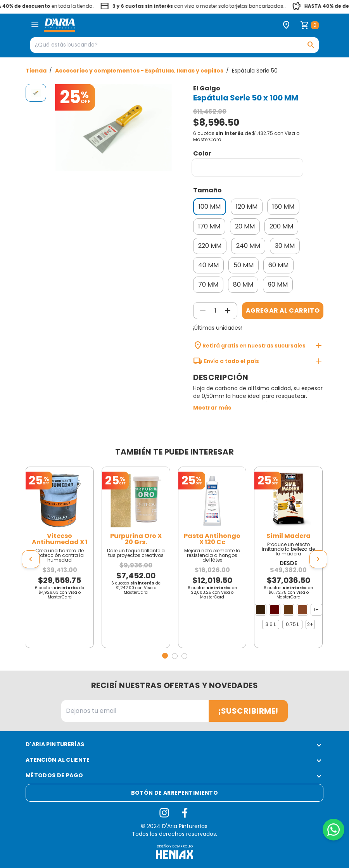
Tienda (37, 71)
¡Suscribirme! (248, 711)
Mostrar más (212, 408)
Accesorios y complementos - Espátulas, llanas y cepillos (140, 71)
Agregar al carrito (283, 310)
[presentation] (31, 559)
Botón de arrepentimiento (174, 793)
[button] (165, 656)
